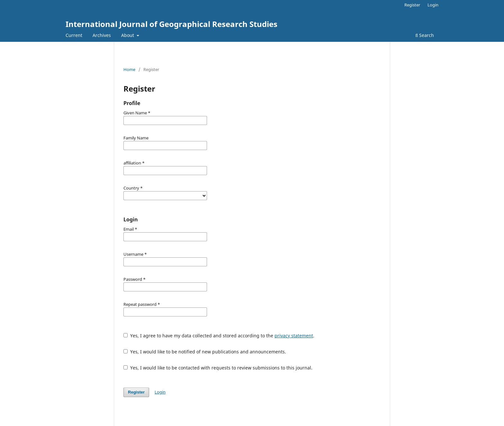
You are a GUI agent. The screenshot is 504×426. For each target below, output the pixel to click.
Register (412, 5)
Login (433, 5)
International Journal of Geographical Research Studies (171, 24)
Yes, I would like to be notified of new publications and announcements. (205, 352)
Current (74, 35)
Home (129, 69)
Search (425, 35)
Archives (102, 35)
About (128, 35)
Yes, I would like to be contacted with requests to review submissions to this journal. (218, 368)
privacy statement (294, 336)
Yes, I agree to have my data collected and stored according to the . (219, 336)
